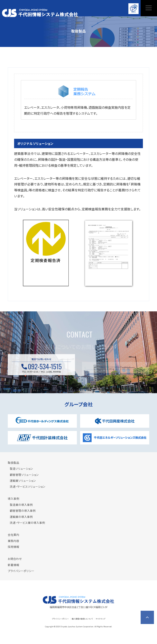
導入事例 (13, 499)
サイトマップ (101, 619)
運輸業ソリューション (23, 481)
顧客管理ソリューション (24, 475)
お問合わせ (15, 559)
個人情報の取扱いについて (82, 619)
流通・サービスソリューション (27, 486)
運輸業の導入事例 (21, 517)
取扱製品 (13, 463)
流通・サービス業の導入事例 (27, 523)
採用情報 (13, 547)
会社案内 (13, 535)
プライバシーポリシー (21, 571)
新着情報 (13, 565)
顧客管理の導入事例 (23, 511)
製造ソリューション (21, 469)
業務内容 (13, 541)
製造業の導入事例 (21, 505)
